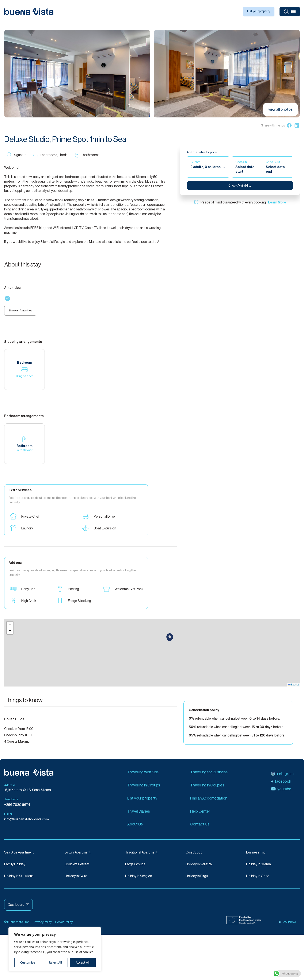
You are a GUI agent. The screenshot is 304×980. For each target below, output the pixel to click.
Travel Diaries (139, 814)
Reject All (55, 962)
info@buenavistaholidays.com (26, 822)
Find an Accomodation (209, 801)
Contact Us (200, 827)
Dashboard (18, 907)
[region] (55, 949)
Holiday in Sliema (259, 867)
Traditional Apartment (141, 855)
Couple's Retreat (77, 867)
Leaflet (293, 687)
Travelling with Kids (143, 775)
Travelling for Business (209, 775)
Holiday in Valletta (199, 867)
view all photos (280, 109)
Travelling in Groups (144, 788)
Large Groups (135, 867)
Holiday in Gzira (76, 879)
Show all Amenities (23, 312)
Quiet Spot (194, 855)
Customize (28, 962)
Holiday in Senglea (139, 879)
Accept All (83, 962)
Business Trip (256, 855)
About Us (135, 827)
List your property (259, 11)
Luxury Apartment (78, 855)
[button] (170, 640)
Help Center (200, 814)
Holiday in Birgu (197, 879)
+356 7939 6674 (17, 807)
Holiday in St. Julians (19, 879)
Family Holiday (15, 867)
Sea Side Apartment (19, 855)
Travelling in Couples (207, 788)
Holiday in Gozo (258, 879)
